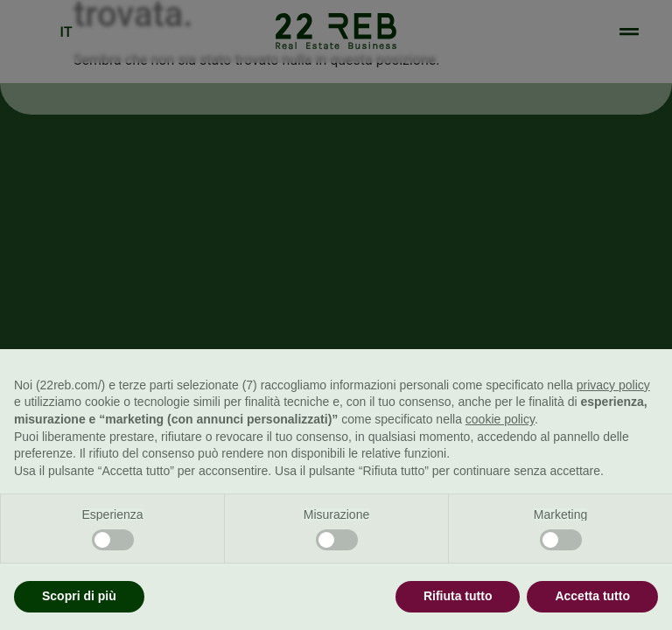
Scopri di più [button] (79, 596)
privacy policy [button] (613, 385)
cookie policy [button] (500, 419)
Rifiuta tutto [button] (458, 596)
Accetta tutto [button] (592, 596)
